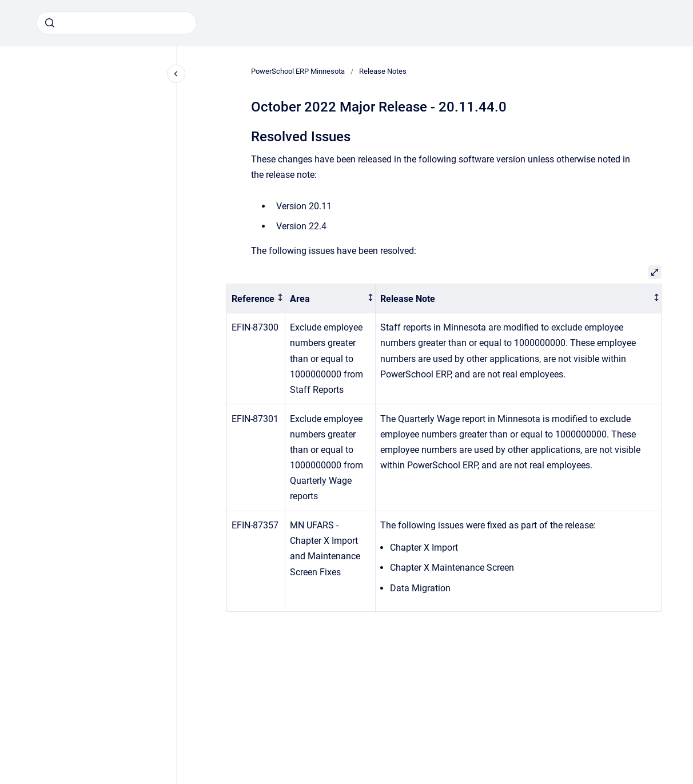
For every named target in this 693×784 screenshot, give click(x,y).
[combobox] (117, 23)
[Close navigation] (176, 74)
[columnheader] (256, 299)
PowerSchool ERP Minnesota (298, 71)
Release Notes (383, 71)
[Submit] (50, 23)
